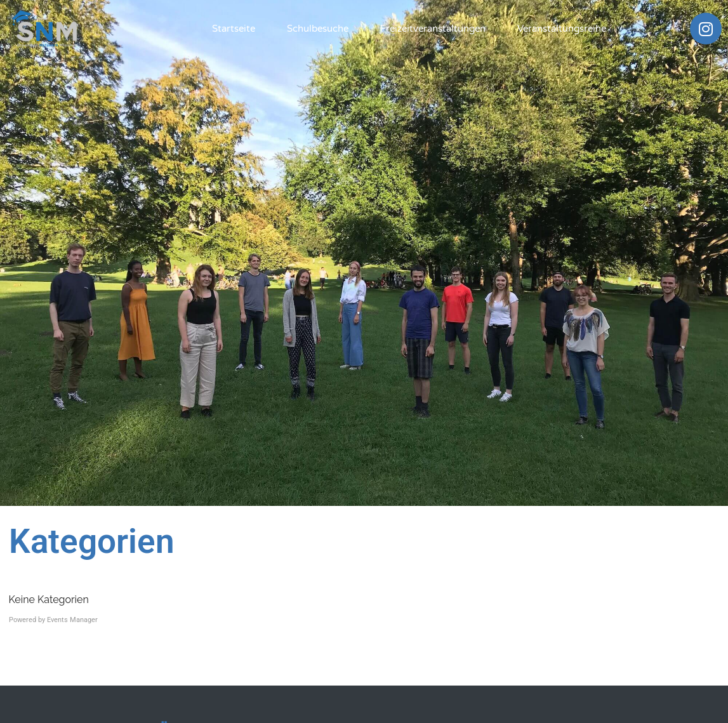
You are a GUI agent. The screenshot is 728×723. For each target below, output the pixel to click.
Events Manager (72, 620)
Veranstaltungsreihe (562, 29)
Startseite (234, 29)
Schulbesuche (318, 29)
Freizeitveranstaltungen (433, 29)
